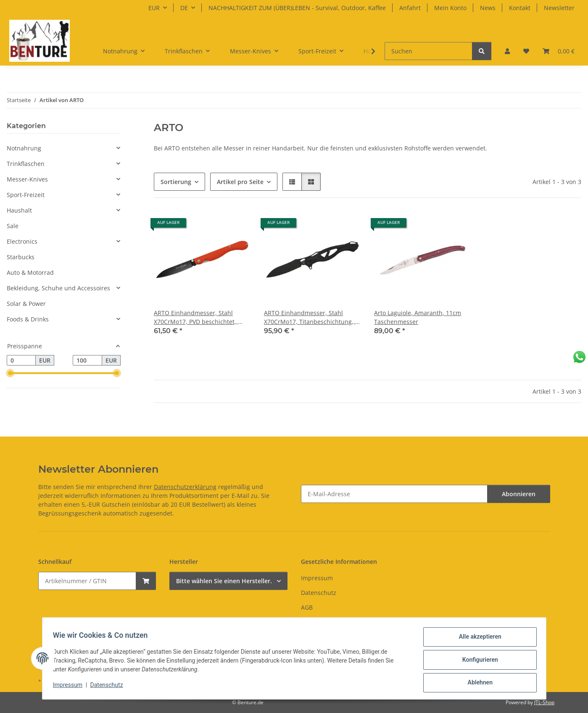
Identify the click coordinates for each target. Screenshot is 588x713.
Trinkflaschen (26, 164)
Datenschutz (109, 687)
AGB (307, 607)
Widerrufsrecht (322, 622)
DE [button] (184, 8)
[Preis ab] (21, 360)
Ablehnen (477, 683)
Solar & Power (26, 304)
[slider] (10, 374)
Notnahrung (24, 148)
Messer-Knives (27, 179)
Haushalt (19, 210)
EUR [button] (154, 8)
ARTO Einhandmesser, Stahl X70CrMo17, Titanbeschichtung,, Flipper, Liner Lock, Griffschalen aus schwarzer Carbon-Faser (310, 317)
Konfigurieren (477, 661)
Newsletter (559, 8)
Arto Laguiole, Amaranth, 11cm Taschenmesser (418, 317)
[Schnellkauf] (87, 581)
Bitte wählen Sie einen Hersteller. (224, 581)
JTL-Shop (544, 702)
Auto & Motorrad (30, 272)
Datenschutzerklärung (185, 487)
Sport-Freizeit (26, 195)
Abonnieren (519, 494)
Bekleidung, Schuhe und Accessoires (58, 288)
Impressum (71, 687)
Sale (13, 226)
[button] (507, 51)
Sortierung (176, 182)
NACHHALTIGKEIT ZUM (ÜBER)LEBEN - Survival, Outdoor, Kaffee (297, 8)
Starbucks (21, 257)
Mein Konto (450, 8)
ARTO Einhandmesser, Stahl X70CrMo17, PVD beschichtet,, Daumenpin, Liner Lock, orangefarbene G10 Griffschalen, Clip (200, 317)
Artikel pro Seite (240, 182)
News (488, 8)
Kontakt (520, 8)
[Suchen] (428, 51)
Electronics (22, 241)
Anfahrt (410, 8)
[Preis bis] (87, 360)
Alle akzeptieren (477, 639)
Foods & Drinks (28, 319)
